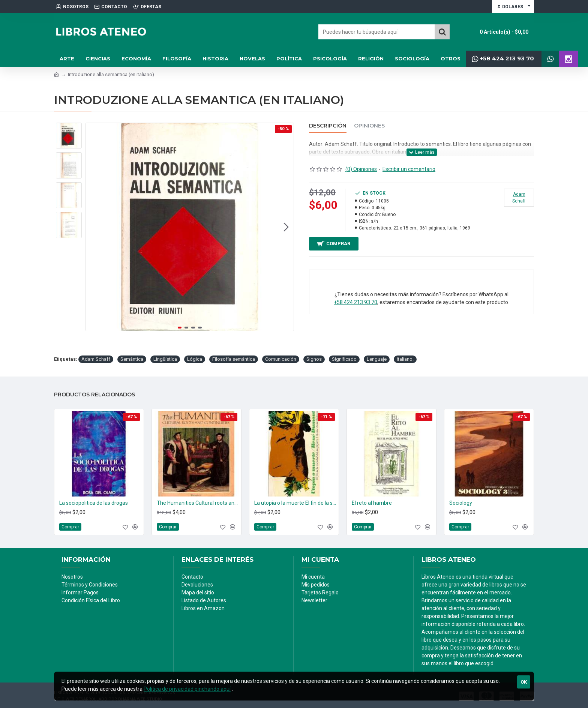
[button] (286, 227)
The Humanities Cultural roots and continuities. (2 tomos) (198, 503)
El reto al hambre (372, 503)
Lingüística (165, 359)
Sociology (461, 503)
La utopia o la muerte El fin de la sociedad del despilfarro (295, 503)
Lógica (195, 359)
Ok (524, 682)
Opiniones (369, 126)
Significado (344, 359)
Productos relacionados (94, 395)
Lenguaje (377, 359)
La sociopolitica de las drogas (94, 503)
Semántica (132, 359)
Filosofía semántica (234, 359)
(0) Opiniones (361, 169)
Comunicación (281, 359)
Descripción (328, 126)
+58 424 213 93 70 (355, 306)
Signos (314, 359)
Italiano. (405, 359)
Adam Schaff (96, 359)
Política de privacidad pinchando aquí (187, 689)
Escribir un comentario (409, 169)
